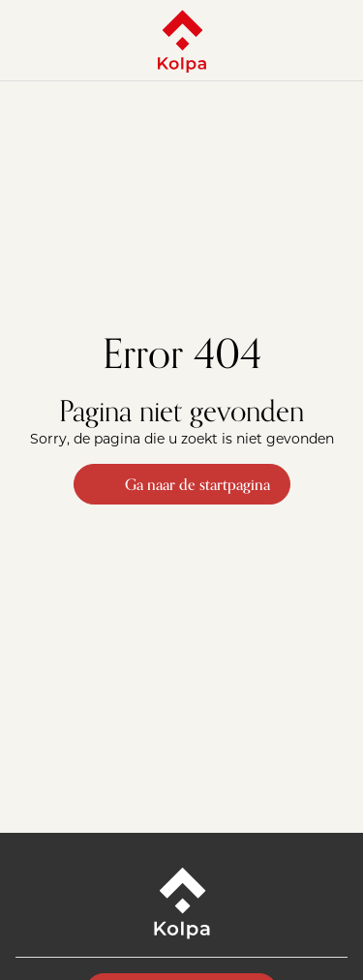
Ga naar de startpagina (182, 484)
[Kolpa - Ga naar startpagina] (182, 41)
